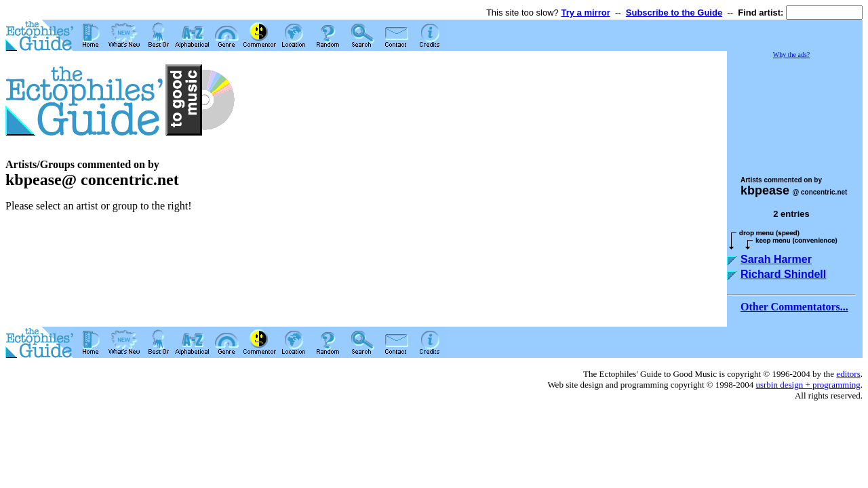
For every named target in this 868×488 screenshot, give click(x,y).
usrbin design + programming (808, 385)
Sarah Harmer (776, 259)
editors (848, 374)
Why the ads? (791, 55)
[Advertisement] (795, 111)
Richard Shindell (783, 274)
